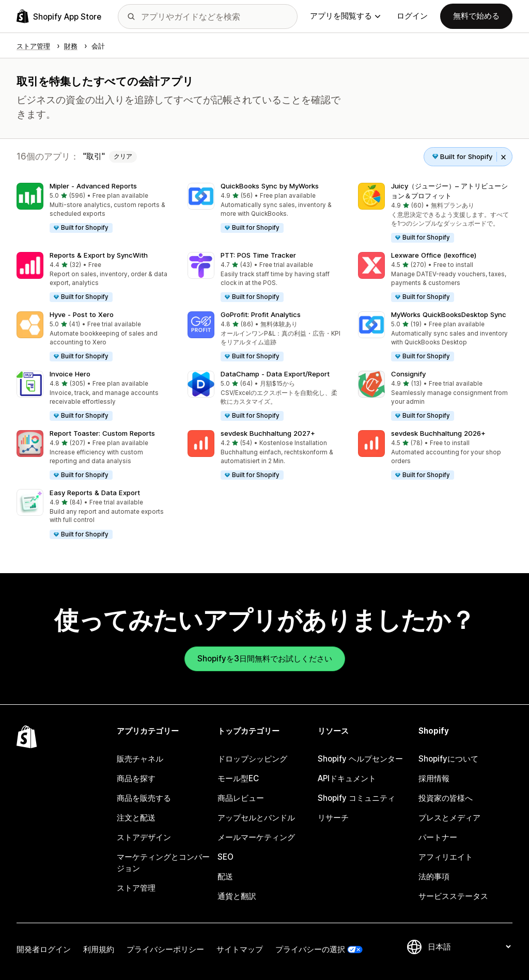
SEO (225, 857)
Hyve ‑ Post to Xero (82, 314)
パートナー (438, 837)
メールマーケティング (256, 837)
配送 (225, 876)
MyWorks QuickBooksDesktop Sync (449, 314)
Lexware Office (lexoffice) (434, 255)
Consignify (408, 374)
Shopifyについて (448, 759)
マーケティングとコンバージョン (163, 863)
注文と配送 (136, 818)
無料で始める (476, 16)
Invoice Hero (70, 374)
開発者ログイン (44, 949)
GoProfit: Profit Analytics (261, 314)
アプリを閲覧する (345, 16)
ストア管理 (136, 888)
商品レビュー (241, 798)
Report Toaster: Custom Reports (102, 433)
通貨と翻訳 (237, 896)
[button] (94, 208)
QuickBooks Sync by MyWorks (270, 186)
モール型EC (238, 778)
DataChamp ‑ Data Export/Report (275, 374)
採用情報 (434, 778)
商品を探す (136, 778)
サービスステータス (453, 896)
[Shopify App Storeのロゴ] (59, 16)
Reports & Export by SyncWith (99, 255)
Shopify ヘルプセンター (360, 759)
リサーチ (333, 818)
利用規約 (99, 949)
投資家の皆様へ (446, 798)
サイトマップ (240, 949)
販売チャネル (140, 759)
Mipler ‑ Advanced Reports (93, 186)
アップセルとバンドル (256, 818)
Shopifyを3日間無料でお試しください (265, 659)
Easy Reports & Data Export (95, 493)
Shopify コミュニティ (356, 798)
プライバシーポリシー (165, 949)
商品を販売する (144, 798)
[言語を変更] (469, 947)
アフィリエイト (446, 857)
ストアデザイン (144, 837)
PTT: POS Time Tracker (258, 255)
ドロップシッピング (252, 759)
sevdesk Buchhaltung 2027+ (268, 433)
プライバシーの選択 (310, 949)
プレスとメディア (449, 818)
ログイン (412, 16)
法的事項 (434, 876)
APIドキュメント (347, 778)
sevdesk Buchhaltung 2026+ (438, 433)
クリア (123, 156)
